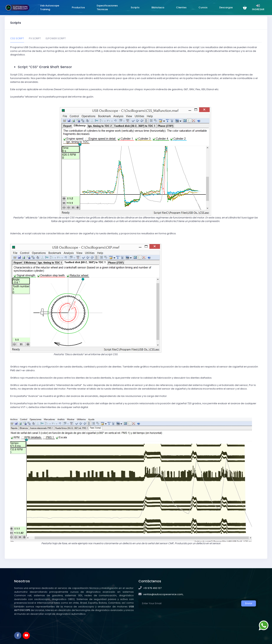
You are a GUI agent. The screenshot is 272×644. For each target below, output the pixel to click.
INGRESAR (257, 7)
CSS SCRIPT (17, 38)
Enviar (249, 603)
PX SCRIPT (35, 38)
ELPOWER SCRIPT (56, 38)
